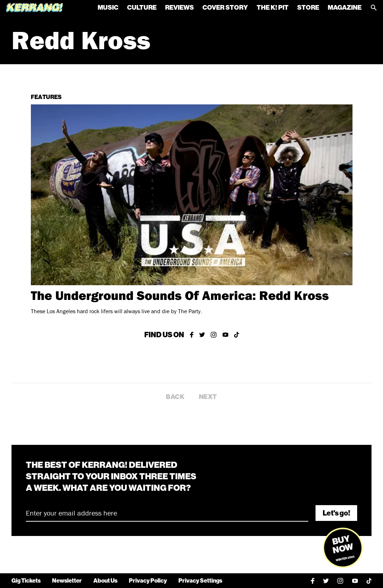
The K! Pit (273, 8)
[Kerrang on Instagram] (214, 335)
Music (108, 8)
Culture (142, 8)
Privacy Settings (200, 581)
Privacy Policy (148, 581)
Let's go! (336, 513)
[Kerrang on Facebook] (192, 335)
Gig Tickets (26, 581)
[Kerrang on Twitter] (202, 335)
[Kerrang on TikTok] (237, 335)
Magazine (345, 8)
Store (308, 8)
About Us (105, 581)
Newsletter (67, 581)
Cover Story (225, 8)
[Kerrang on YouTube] (225, 335)
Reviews (179, 8)
